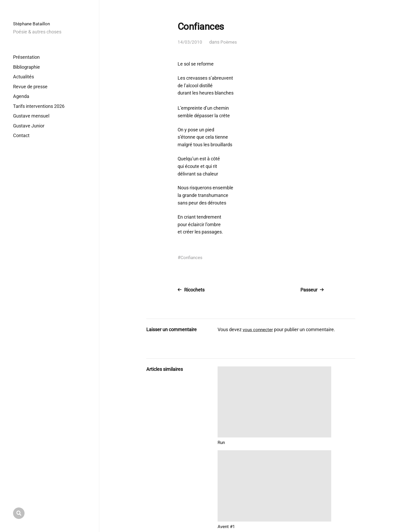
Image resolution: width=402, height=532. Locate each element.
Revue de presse (30, 87)
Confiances (192, 257)
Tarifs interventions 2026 (39, 106)
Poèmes (229, 42)
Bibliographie (27, 67)
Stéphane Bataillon (33, 24)
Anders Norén (343, 509)
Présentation (26, 57)
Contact (21, 135)
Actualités (24, 77)
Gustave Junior (29, 126)
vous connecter (259, 329)
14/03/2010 (190, 42)
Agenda (21, 96)
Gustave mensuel (31, 116)
